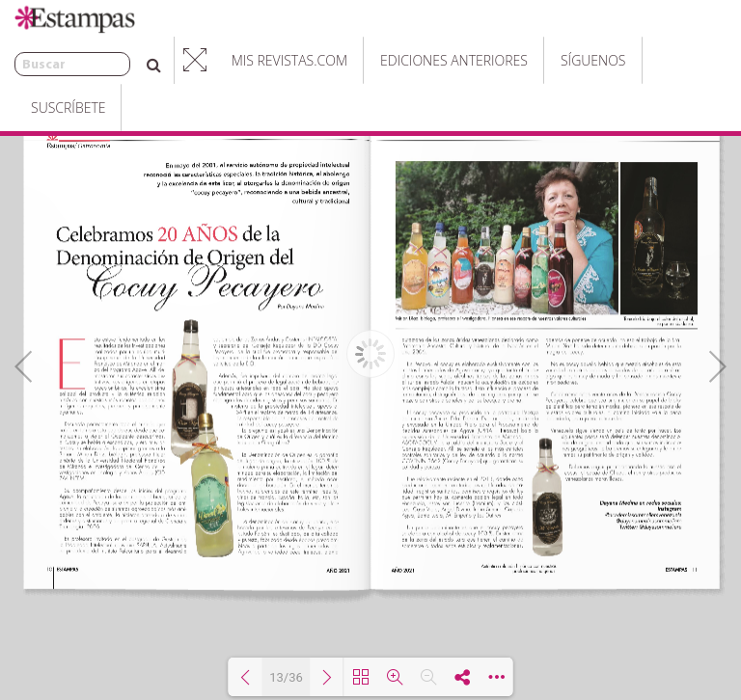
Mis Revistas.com (241, 60)
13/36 (286, 677)
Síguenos (545, 60)
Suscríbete (648, 60)
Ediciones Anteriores (406, 60)
